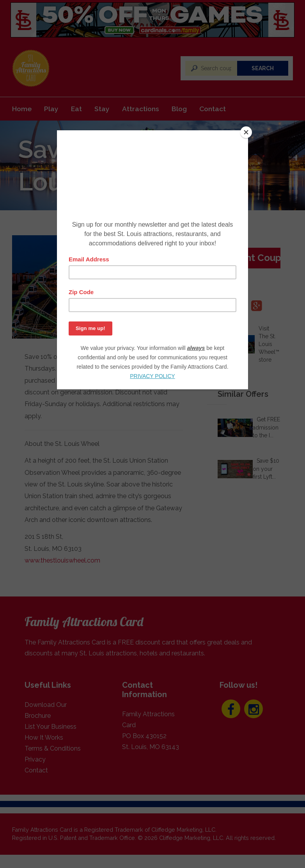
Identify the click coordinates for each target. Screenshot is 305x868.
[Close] (246, 132)
